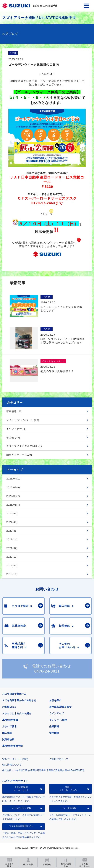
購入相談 (7, 733)
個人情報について (12, 765)
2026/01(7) (13, 505)
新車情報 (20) (14, 411)
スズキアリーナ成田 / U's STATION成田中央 (39, 18)
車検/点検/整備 (10, 720)
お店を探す (55, 700)
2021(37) (12, 548)
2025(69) (12, 513)
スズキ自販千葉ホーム (14, 694)
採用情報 (54, 733)
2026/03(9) (13, 487)
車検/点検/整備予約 (13, 746)
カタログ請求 (9, 726)
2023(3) (11, 531)
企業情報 (54, 726)
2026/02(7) (13, 496)
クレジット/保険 (58, 720)
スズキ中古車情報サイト (21, 826)
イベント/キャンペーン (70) (23, 420)
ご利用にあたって (59, 759)
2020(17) (12, 557)
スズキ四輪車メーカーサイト (21, 789)
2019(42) (12, 565)
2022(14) (12, 539)
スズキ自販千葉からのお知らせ (19, 700)
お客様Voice (9, 707)
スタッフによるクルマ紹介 (17, 713)
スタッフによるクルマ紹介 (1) (24, 446)
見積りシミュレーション (68, 789)
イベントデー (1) (16, 429)
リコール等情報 (68, 808)
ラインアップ (56, 713)
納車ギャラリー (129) (19, 455)
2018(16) (12, 574)
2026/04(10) (14, 479)
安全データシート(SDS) (15, 759)
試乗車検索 (8, 740)
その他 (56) (13, 437)
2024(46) (12, 522)
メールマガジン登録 (21, 808)
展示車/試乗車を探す (60, 707)
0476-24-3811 (47, 671)
